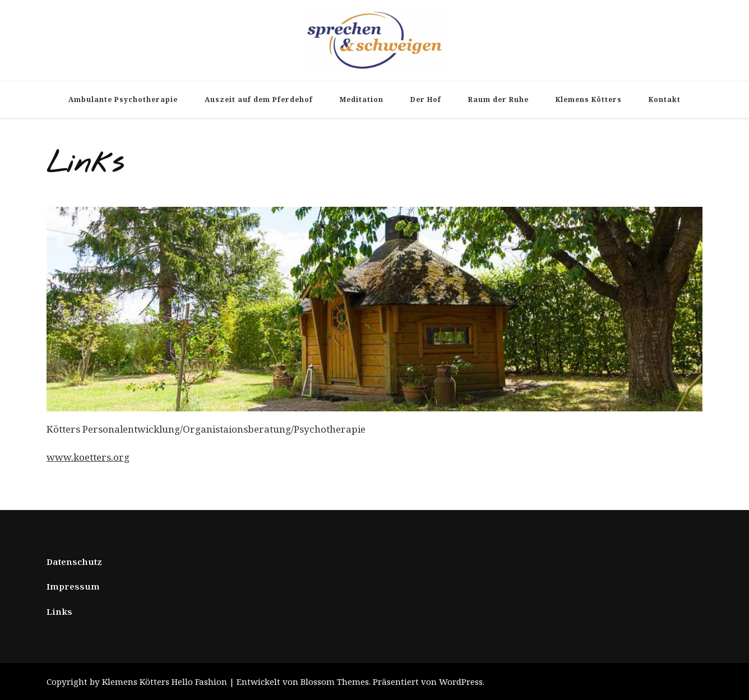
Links (59, 611)
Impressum (73, 586)
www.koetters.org (88, 457)
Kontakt (665, 99)
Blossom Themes (335, 682)
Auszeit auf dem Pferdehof (259, 99)
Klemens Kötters (589, 99)
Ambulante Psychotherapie (123, 99)
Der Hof (426, 99)
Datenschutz (74, 562)
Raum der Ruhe (498, 99)
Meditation (362, 99)
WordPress (461, 682)
